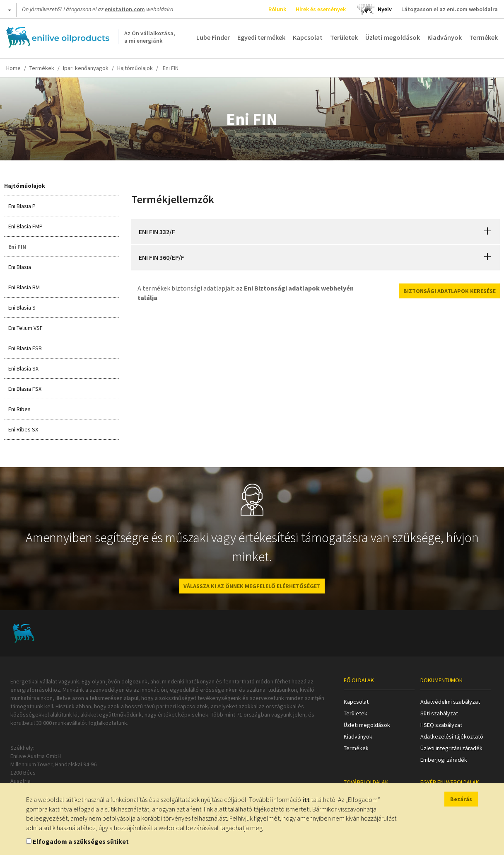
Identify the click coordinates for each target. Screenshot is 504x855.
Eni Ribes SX (23, 429)
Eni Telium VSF (25, 328)
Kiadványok (445, 37)
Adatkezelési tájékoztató (452, 736)
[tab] (316, 232)
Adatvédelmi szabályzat (450, 702)
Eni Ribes (19, 409)
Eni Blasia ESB (25, 348)
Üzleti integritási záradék (451, 748)
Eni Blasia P (22, 206)
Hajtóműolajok (135, 68)
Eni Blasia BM (24, 287)
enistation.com (125, 9)
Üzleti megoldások (393, 37)
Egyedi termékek (261, 37)
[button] (487, 232)
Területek (344, 37)
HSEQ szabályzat (441, 725)
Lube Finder (213, 37)
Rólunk (277, 9)
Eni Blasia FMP (25, 226)
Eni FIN (17, 247)
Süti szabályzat (439, 713)
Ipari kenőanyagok (86, 68)
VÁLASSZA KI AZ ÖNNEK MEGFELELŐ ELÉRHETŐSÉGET (252, 586)
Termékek (484, 37)
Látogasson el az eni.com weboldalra (450, 9)
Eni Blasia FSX (25, 389)
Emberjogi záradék (444, 760)
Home (13, 68)
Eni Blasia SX (23, 368)
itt (306, 799)
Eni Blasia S (22, 308)
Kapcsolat (308, 37)
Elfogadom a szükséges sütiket (81, 841)
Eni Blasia (20, 267)
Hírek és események (321, 9)
